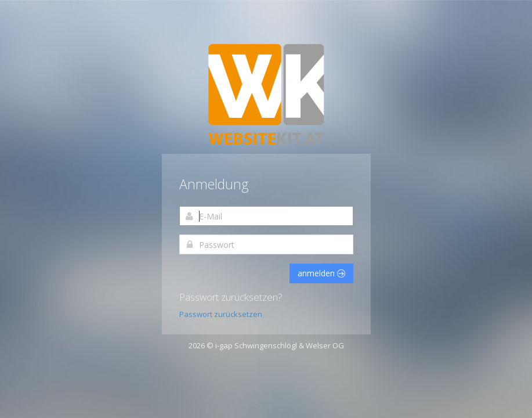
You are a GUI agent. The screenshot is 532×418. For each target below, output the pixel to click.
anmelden (321, 273)
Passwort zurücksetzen (221, 314)
